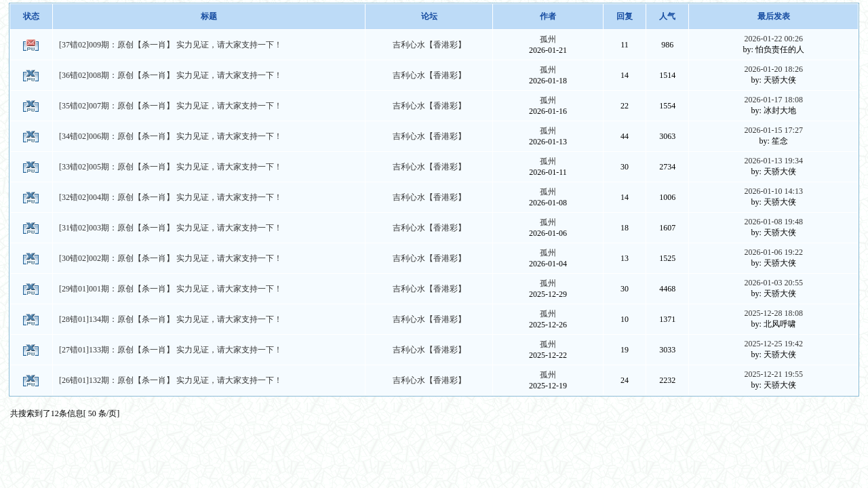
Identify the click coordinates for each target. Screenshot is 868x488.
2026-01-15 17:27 (774, 130)
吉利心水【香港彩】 (429, 45)
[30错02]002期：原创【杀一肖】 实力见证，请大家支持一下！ (171, 258)
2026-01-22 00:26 (774, 39)
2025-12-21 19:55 (774, 374)
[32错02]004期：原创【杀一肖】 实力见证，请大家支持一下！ (171, 197)
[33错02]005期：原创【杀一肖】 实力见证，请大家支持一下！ (171, 167)
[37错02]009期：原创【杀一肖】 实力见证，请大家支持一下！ (171, 45)
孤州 (548, 39)
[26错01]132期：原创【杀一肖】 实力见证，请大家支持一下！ (171, 380)
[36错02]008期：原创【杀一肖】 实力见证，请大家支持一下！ (171, 75)
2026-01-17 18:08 (774, 100)
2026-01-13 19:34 (774, 161)
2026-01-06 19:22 (774, 252)
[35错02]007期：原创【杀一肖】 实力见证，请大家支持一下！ (171, 106)
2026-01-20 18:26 (774, 69)
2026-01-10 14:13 (774, 191)
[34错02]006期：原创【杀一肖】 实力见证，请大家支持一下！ (171, 136)
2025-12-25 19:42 (774, 344)
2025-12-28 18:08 (774, 313)
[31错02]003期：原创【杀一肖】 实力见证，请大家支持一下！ (171, 228)
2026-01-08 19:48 (774, 222)
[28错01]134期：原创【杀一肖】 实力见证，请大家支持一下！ (171, 319)
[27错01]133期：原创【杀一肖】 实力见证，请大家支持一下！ (171, 350)
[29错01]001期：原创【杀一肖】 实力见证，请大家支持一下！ (171, 289)
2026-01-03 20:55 (774, 283)
